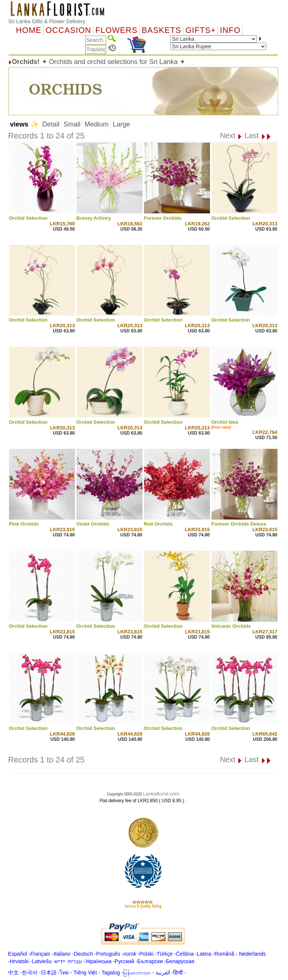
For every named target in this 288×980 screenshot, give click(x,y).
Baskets (161, 30)
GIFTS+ (200, 30)
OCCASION (69, 30)
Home (29, 30)
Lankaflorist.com (161, 794)
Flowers (116, 30)
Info (230, 30)
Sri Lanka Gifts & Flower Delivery (47, 21)
